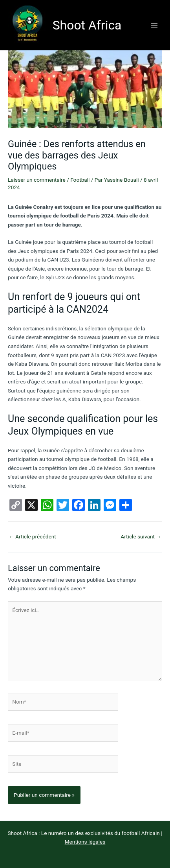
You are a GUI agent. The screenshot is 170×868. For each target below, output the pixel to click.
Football (80, 180)
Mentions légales (85, 842)
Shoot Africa (87, 25)
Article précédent (32, 536)
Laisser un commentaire (37, 180)
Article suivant (141, 536)
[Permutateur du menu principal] (154, 25)
